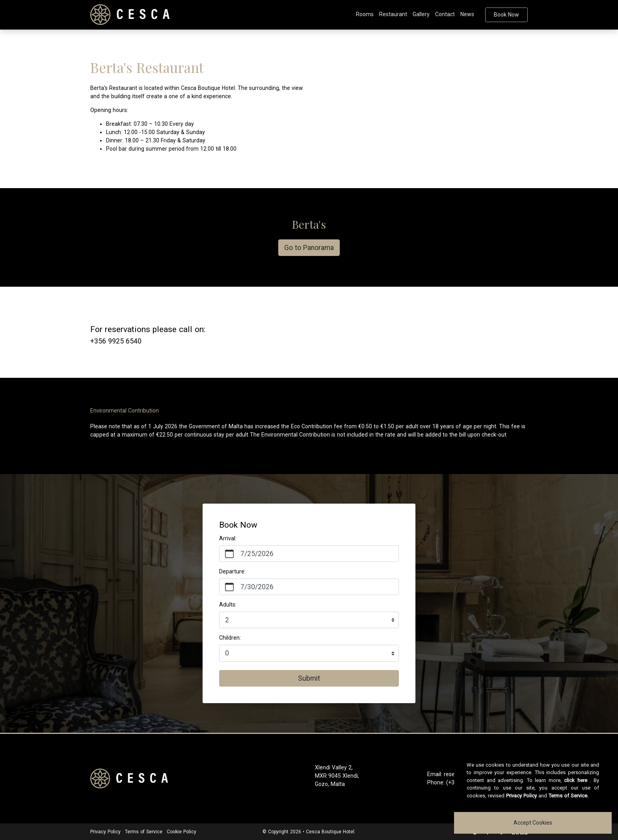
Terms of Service (144, 832)
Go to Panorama (309, 248)
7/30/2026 (257, 587)
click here (576, 780)
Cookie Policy (181, 832)
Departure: (232, 571)
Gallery (421, 14)
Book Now (506, 15)
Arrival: (228, 538)
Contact (445, 14)
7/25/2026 (257, 554)
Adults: (228, 605)
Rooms (365, 14)
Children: (230, 638)
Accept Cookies (533, 823)
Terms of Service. (569, 796)
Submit (309, 678)
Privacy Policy (105, 832)
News (467, 14)
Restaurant (393, 14)
